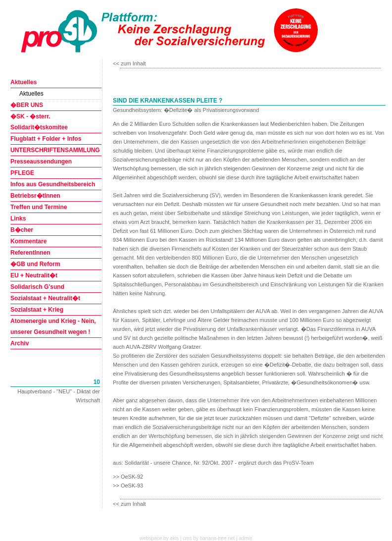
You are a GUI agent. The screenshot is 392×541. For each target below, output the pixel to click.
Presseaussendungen (41, 162)
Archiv (20, 343)
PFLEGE (22, 173)
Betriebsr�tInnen (35, 196)
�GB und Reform (35, 264)
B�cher (22, 230)
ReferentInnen (30, 253)
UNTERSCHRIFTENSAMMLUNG (55, 150)
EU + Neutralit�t (34, 275)
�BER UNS (27, 105)
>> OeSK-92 (128, 477)
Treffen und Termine (39, 207)
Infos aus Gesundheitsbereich (53, 184)
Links (18, 218)
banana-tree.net (218, 538)
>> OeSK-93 (128, 486)
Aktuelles (24, 82)
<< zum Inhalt (129, 63)
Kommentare (28, 241)
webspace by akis (159, 538)
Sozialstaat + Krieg (37, 310)
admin (246, 538)
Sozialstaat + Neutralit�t (45, 298)
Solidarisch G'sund (37, 287)
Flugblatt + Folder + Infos (46, 139)
